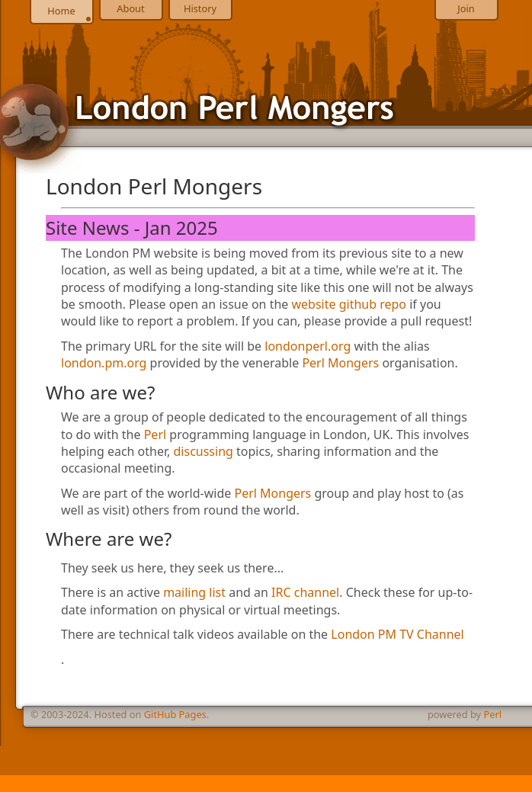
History (200, 8)
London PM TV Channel (397, 634)
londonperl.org (308, 346)
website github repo (349, 304)
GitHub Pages (175, 714)
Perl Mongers (340, 363)
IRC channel (305, 592)
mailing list (194, 592)
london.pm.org (104, 363)
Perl (155, 434)
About (130, 8)
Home (61, 11)
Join (466, 8)
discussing (204, 451)
